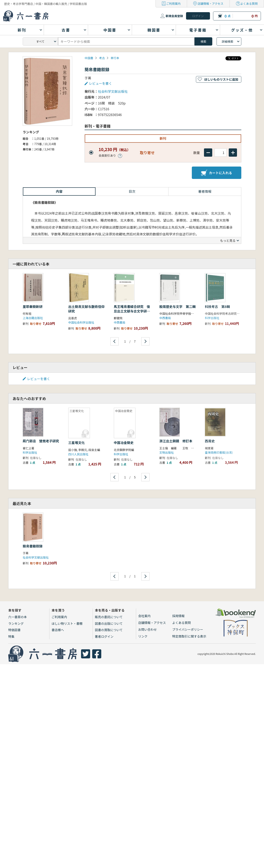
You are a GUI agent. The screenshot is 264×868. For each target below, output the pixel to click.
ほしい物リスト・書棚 (67, 623)
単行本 (115, 58)
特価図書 (14, 630)
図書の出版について (109, 623)
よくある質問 (249, 4)
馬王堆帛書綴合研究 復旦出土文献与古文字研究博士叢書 (132, 311)
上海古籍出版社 (33, 318)
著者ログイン (104, 636)
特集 (11, 636)
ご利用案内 (173, 4)
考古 (102, 58)
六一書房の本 (18, 617)
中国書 (89, 58)
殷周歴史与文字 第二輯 (177, 307)
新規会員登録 (174, 16)
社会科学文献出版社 (113, 91)
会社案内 (144, 616)
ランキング (16, 623)
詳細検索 (227, 41)
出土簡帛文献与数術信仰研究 (86, 309)
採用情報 (178, 616)
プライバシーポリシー (188, 629)
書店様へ (58, 630)
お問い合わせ (147, 629)
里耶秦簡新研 (33, 307)
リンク (143, 636)
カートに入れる (217, 173)
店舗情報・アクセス (210, 4)
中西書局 (120, 322)
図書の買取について (109, 630)
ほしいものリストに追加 (221, 79)
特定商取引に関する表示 (189, 636)
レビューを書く (100, 83)
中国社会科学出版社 (81, 322)
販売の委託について (109, 617)
